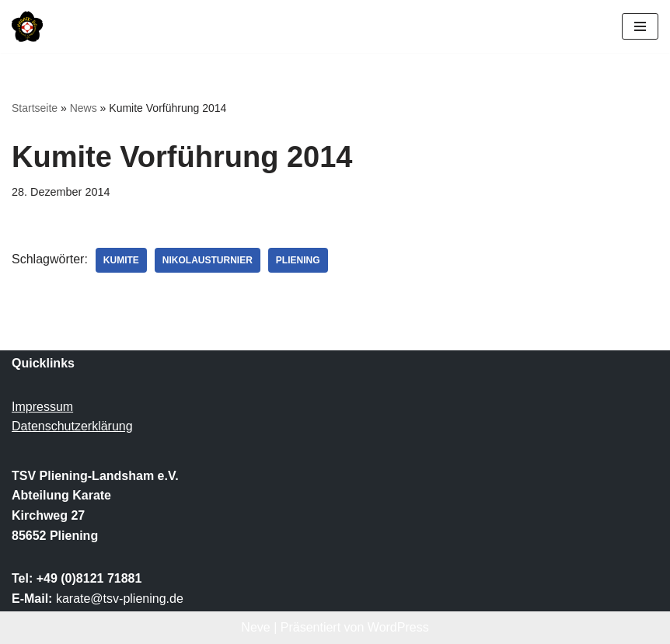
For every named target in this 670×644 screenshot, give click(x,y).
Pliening (298, 260)
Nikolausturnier (208, 260)
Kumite (121, 260)
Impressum (42, 407)
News (84, 108)
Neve (255, 627)
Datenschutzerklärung (72, 426)
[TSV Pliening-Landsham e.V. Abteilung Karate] (27, 26)
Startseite (35, 108)
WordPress (398, 627)
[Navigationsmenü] (640, 26)
